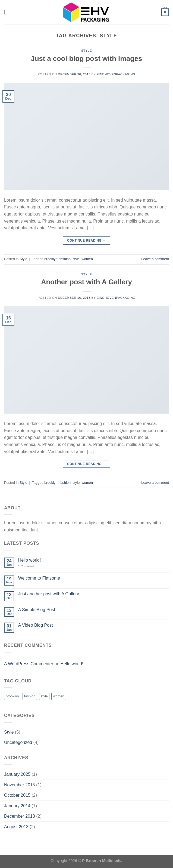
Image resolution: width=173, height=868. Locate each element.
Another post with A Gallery (86, 282)
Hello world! (30, 560)
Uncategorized (18, 742)
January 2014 (17, 806)
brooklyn (51, 259)
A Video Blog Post (36, 625)
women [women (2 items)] (59, 696)
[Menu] (7, 12)
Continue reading (86, 241)
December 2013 (20, 816)
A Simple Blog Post (37, 610)
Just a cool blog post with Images (87, 59)
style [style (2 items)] (44, 696)
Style (86, 51)
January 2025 (17, 774)
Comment (26, 566)
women (87, 259)
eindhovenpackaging (116, 74)
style (76, 259)
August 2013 (16, 827)
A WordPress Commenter (29, 664)
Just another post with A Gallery (49, 594)
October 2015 (17, 795)
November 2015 (20, 785)
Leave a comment (155, 259)
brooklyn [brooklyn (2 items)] (12, 696)
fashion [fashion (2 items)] (30, 696)
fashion (65, 259)
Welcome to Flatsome (39, 578)
